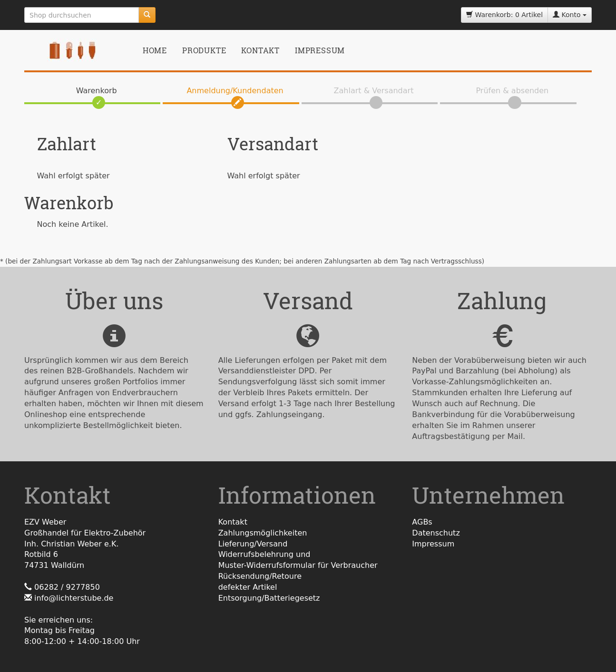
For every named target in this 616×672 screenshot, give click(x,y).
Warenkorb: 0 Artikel (504, 15)
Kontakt (260, 50)
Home (155, 50)
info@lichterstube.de (74, 598)
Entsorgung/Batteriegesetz (269, 598)
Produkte (204, 50)
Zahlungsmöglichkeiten (263, 533)
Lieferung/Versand (253, 544)
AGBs (422, 522)
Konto (570, 15)
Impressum (320, 50)
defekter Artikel (248, 587)
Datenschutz (436, 533)
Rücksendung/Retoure (260, 576)
